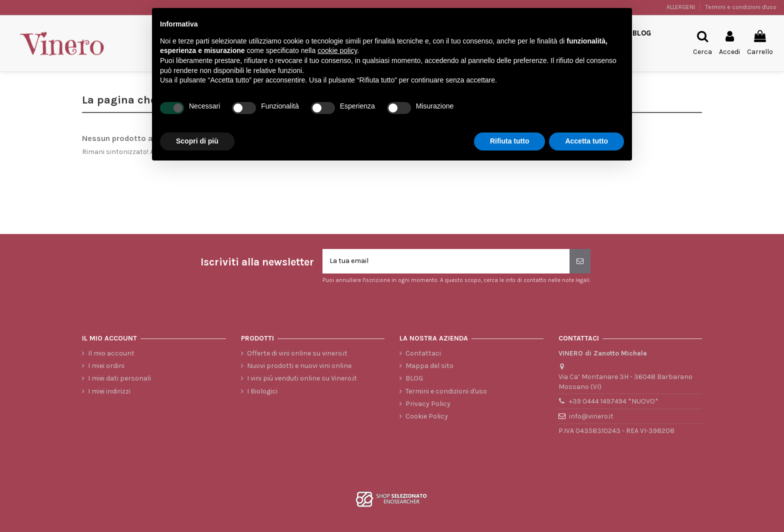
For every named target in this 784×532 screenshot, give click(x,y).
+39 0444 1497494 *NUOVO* (614, 402)
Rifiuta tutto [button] (510, 141)
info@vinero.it (591, 416)
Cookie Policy (427, 416)
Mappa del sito (429, 366)
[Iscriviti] (580, 261)
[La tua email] (446, 261)
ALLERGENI (681, 7)
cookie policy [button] (337, 50)
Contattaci (423, 353)
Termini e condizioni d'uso (741, 7)
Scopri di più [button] (197, 141)
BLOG (414, 378)
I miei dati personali (119, 378)
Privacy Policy (428, 404)
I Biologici (262, 391)
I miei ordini (106, 366)
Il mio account (111, 353)
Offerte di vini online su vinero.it (297, 353)
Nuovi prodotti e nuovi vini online (299, 366)
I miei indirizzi (109, 391)
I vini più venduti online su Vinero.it (302, 378)
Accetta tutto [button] (586, 141)
